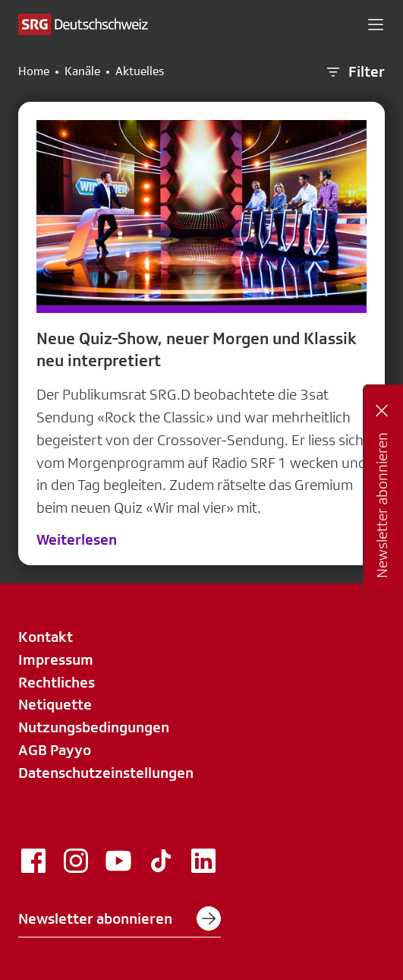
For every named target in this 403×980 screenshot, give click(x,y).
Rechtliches (57, 682)
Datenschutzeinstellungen (106, 773)
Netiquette (55, 704)
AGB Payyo (55, 750)
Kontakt (46, 637)
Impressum (56, 659)
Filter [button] (354, 72)
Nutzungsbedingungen (94, 727)
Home (34, 71)
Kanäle (82, 71)
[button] (376, 24)
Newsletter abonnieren (120, 918)
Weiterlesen (77, 539)
